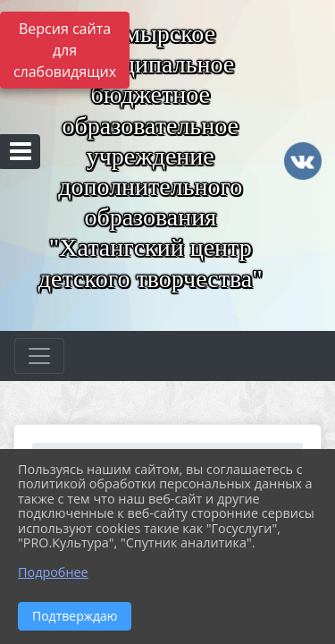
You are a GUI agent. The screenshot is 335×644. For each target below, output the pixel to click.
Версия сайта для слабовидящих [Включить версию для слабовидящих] (65, 50)
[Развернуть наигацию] (39, 356)
